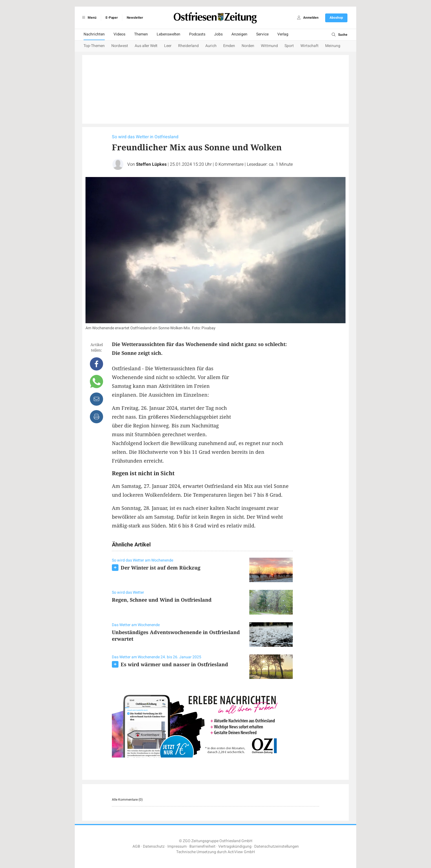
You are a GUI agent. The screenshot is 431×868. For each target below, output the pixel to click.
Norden (248, 46)
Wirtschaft (310, 46)
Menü (88, 18)
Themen (141, 34)
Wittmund (269, 46)
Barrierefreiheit (202, 846)
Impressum (177, 846)
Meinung (333, 46)
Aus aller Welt (146, 46)
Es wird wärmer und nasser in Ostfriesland (174, 664)
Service (262, 34)
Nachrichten (94, 34)
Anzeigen (239, 34)
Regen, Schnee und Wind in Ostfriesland (162, 600)
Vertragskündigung (235, 846)
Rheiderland (188, 46)
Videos (119, 34)
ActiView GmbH (241, 852)
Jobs (218, 34)
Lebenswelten (168, 34)
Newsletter (135, 18)
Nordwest (120, 46)
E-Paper (112, 18)
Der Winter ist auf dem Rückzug (161, 568)
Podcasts (197, 34)
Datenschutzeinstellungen (277, 846)
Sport (289, 46)
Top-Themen (94, 46)
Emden (229, 46)
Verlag (283, 34)
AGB (136, 846)
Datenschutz (154, 846)
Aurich (211, 46)
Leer (168, 46)
